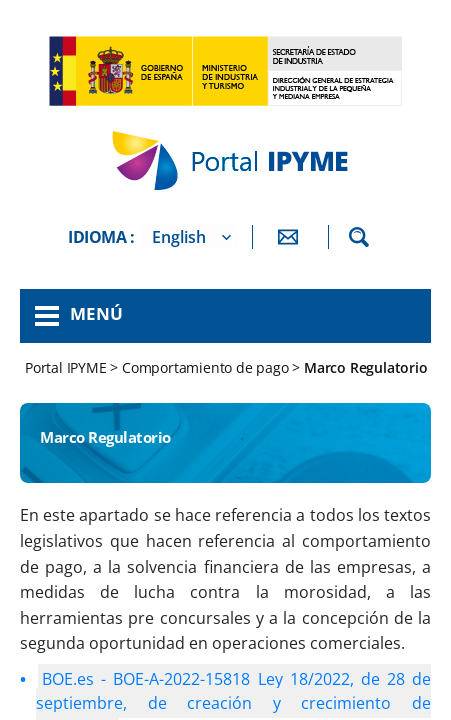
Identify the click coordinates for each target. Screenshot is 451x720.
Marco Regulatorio (366, 367)
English (179, 237)
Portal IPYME (67, 367)
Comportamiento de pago (205, 367)
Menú (96, 313)
